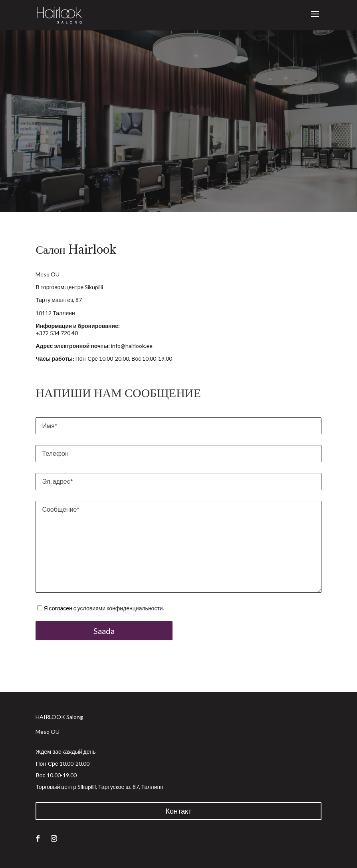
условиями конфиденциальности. (121, 608)
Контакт (179, 811)
